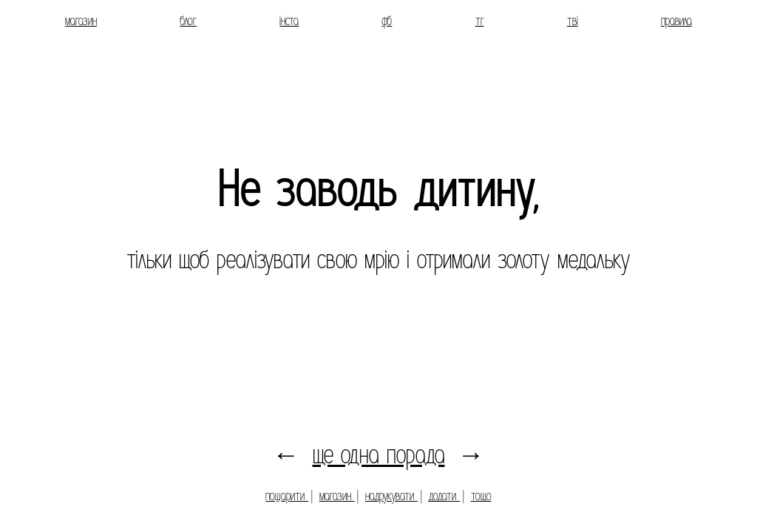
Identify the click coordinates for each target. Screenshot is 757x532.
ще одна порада (379, 455)
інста (289, 21)
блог (188, 21)
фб (387, 21)
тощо (481, 496)
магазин (81, 21)
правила (676, 21)
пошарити (287, 496)
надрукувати (391, 496)
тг (480, 21)
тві (573, 21)
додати (444, 496)
